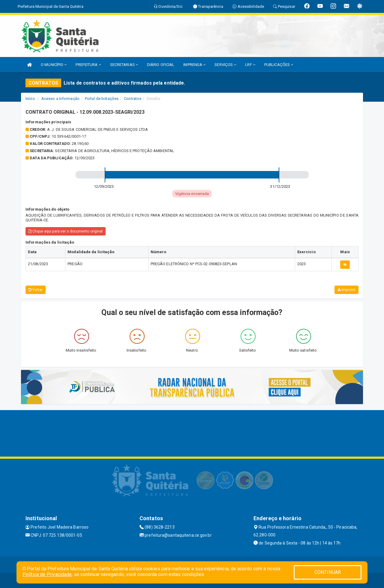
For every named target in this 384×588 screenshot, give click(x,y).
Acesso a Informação (60, 99)
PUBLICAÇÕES (279, 65)
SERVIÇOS (225, 65)
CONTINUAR (328, 572)
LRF (250, 65)
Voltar (36, 290)
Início (30, 99)
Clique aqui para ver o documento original (66, 231)
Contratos (133, 99)
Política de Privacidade (47, 574)
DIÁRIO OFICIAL (161, 65)
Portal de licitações (102, 99)
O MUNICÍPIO (54, 65)
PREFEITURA (88, 65)
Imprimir (346, 290)
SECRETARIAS (124, 65)
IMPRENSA (194, 65)
